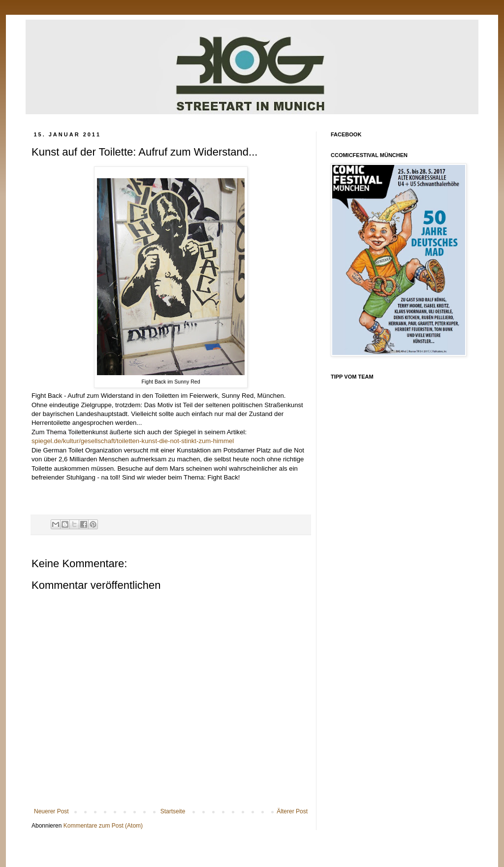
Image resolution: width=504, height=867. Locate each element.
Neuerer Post (51, 811)
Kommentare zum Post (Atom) (103, 826)
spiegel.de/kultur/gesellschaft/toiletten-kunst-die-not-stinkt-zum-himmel (133, 441)
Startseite (173, 811)
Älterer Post (292, 811)
